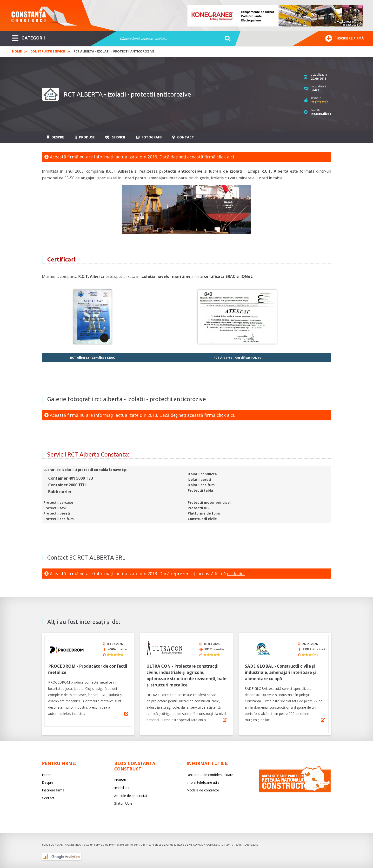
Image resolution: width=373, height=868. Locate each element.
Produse (85, 137)
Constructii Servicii (48, 51)
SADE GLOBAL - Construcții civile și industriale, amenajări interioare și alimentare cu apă (280, 672)
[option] (275, 16)
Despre (55, 137)
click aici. (226, 157)
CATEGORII (29, 38)
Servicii (115, 137)
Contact (183, 137)
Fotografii (149, 137)
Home (17, 51)
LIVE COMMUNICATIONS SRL (205, 845)
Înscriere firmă (345, 38)
